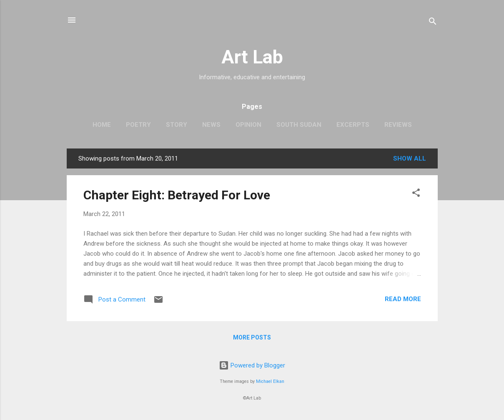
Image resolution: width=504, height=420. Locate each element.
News (211, 125)
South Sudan (299, 125)
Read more (403, 299)
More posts (252, 337)
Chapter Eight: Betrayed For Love (177, 195)
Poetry (138, 125)
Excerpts (353, 125)
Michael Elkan (270, 381)
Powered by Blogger (252, 365)
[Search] (433, 23)
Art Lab (252, 57)
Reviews (398, 125)
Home (102, 125)
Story (177, 125)
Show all (410, 158)
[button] (416, 194)
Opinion (248, 125)
